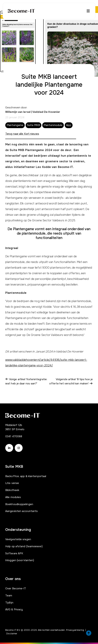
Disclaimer (12, 634)
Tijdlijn (9, 603)
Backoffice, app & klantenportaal (26, 476)
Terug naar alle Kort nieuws (22, 134)
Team (9, 596)
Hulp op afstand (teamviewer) (24, 546)
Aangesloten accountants (21, 511)
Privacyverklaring (75, 630)
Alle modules (13, 497)
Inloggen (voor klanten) (20, 560)
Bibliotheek (12, 490)
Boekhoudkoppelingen (19, 504)
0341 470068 (14, 436)
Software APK (14, 553)
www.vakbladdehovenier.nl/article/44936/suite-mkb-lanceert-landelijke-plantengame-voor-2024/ (46, 363)
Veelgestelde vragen (18, 539)
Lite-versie (12, 483)
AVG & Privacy (14, 609)
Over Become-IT (16, 588)
